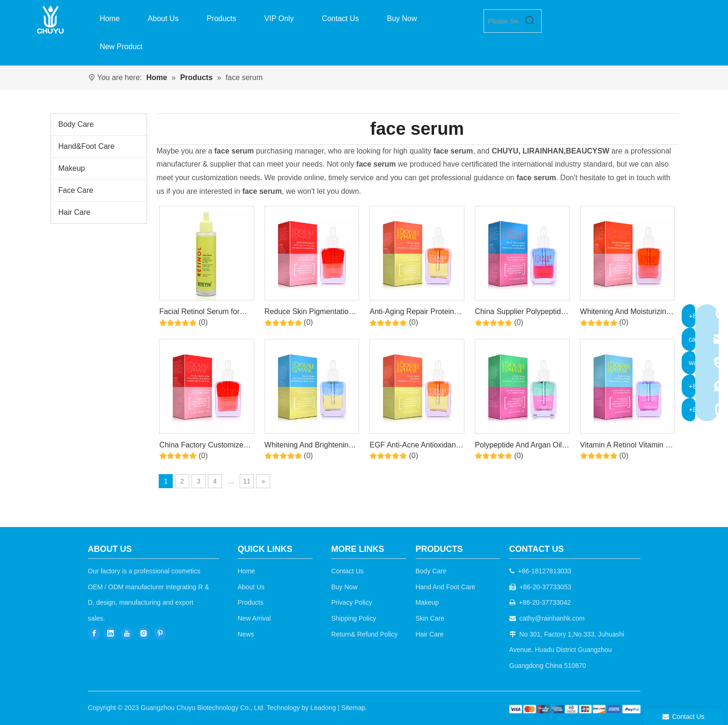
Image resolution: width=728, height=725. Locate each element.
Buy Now (345, 587)
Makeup (72, 168)
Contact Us (348, 571)
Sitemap (353, 708)
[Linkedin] (110, 633)
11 (247, 481)
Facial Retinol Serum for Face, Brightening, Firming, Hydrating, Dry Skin (204, 313)
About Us (251, 587)
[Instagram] (144, 633)
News (246, 634)
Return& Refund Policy (365, 634)
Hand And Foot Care (446, 587)
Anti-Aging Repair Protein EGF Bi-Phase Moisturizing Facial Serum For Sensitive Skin (414, 313)
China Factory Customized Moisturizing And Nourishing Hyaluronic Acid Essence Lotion (206, 447)
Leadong (323, 708)
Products (251, 602)
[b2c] (575, 709)
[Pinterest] (160, 633)
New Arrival (254, 618)
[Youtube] (127, 633)
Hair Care (74, 212)
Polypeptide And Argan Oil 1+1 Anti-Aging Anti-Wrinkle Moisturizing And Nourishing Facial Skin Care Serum (521, 447)
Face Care (76, 190)
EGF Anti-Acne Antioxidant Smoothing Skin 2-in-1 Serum (414, 447)
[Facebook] (94, 633)
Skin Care (430, 618)
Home (246, 571)
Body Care (76, 124)
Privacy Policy (352, 602)
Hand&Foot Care (87, 146)
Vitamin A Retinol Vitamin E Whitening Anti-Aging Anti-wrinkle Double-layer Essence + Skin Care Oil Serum (625, 447)
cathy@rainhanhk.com (552, 618)
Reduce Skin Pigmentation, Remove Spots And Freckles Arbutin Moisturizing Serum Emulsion (312, 313)
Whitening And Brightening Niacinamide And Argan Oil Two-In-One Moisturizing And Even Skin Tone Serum (310, 447)
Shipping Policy (354, 618)
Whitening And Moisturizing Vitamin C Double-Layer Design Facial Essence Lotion (625, 313)
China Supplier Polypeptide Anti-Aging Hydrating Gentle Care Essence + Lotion (521, 313)
